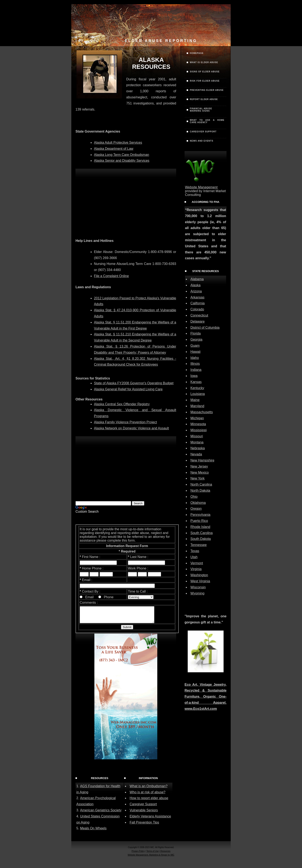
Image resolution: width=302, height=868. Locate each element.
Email (89, 597)
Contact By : (91, 591)
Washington (199, 575)
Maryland (197, 406)
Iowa (194, 376)
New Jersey (199, 466)
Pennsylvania (200, 515)
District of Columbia (205, 328)
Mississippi (199, 430)
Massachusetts (202, 412)
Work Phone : (138, 568)
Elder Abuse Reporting (161, 41)
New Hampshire (202, 460)
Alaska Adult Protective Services (118, 143)
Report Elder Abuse (204, 99)
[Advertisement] (126, 199)
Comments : (89, 603)
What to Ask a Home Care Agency (207, 121)
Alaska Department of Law (114, 149)
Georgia (196, 340)
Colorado (197, 309)
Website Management (201, 186)
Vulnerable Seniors (144, 813)
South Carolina (202, 533)
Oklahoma (198, 503)
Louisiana (198, 394)
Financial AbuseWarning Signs (201, 110)
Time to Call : (138, 591)
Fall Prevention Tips (144, 826)
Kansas (196, 382)
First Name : (91, 557)
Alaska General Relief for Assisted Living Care (128, 389)
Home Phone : (93, 568)
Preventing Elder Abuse (207, 90)
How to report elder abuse (149, 801)
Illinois (195, 364)
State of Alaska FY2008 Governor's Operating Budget (134, 383)
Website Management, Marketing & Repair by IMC (151, 858)
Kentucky (197, 388)
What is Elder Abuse (204, 62)
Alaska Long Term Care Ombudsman (122, 155)
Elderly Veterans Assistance (150, 819)
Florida (196, 333)
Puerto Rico (199, 521)
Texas (195, 551)
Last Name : (139, 557)
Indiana (196, 370)
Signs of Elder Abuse (205, 72)
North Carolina (201, 484)
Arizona (196, 291)
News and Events (202, 141)
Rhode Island (200, 527)
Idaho (195, 358)
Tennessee (199, 545)
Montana (197, 442)
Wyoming (197, 593)
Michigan (197, 418)
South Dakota (201, 539)
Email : (87, 580)
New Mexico (200, 472)
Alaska (195, 285)
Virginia (196, 569)
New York (198, 478)
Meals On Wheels (93, 831)
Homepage (197, 53)
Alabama (197, 279)
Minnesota (198, 424)
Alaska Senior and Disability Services (122, 161)
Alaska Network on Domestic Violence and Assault (131, 428)
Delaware (198, 321)
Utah (194, 557)
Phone (109, 597)
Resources (165, 854)
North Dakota (200, 491)
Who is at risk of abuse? (148, 795)
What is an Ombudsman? (149, 789)
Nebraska (198, 448)
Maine (195, 400)
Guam (195, 346)
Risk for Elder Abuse (205, 81)
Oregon (196, 509)
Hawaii (195, 352)
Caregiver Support (143, 807)
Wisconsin (198, 587)
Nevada (196, 454)
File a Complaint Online (111, 276)
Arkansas (197, 297)
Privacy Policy (138, 854)
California (198, 303)
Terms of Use (153, 854)
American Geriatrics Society (101, 813)
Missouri (197, 436)
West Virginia (200, 581)
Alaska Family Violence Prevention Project (125, 422)
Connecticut (199, 315)
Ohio (194, 497)
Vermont (197, 563)
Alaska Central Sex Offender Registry (122, 404)
